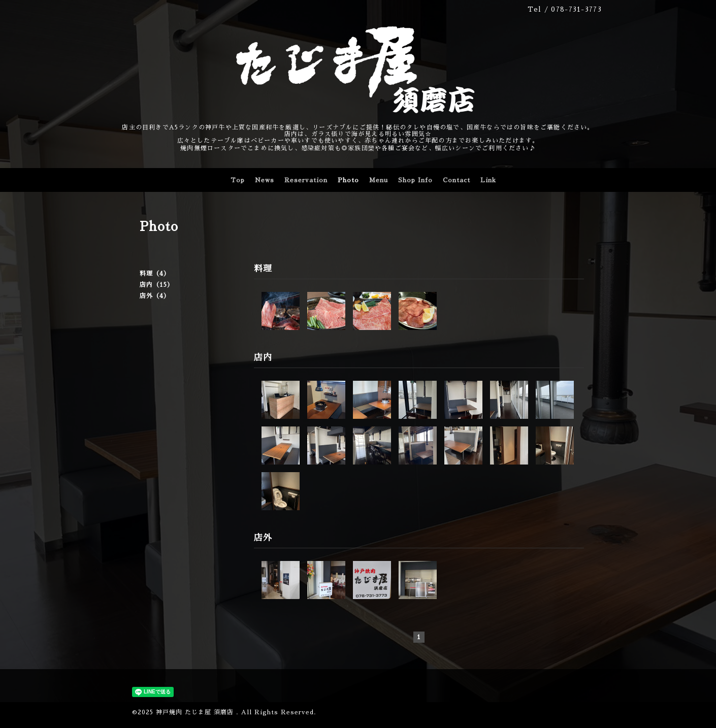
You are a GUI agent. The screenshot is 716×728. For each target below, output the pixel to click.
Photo (348, 180)
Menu (379, 180)
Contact (457, 180)
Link (488, 180)
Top (238, 180)
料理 (263, 269)
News (265, 180)
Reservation (306, 180)
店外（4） (155, 296)
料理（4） (155, 274)
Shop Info (415, 180)
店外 (263, 538)
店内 (263, 358)
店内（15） (157, 285)
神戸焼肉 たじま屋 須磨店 (196, 712)
